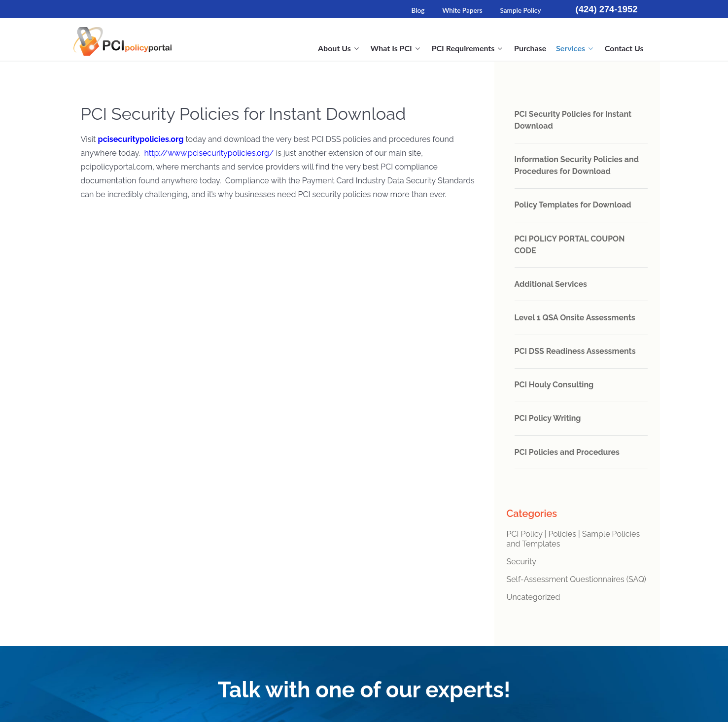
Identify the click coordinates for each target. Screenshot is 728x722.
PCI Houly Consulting (554, 385)
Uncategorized (534, 597)
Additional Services (551, 284)
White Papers (462, 10)
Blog (418, 10)
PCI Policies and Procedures (567, 452)
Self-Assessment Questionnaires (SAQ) (576, 579)
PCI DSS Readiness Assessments (575, 351)
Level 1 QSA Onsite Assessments (575, 318)
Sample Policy (520, 10)
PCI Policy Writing (548, 418)
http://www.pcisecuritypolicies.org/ (209, 153)
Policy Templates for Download (573, 205)
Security (522, 562)
